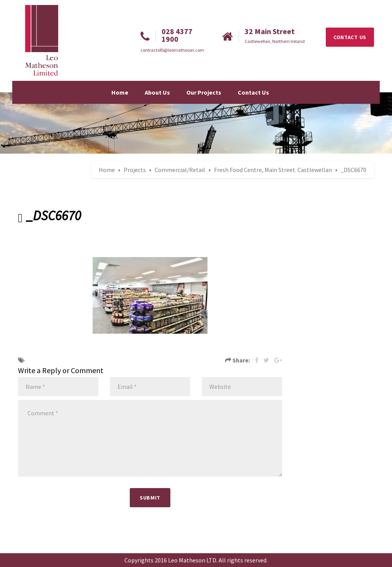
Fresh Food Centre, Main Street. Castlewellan (273, 170)
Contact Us (253, 92)
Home (120, 92)
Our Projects (204, 92)
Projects (135, 170)
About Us (157, 92)
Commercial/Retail (180, 170)
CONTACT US (350, 37)
